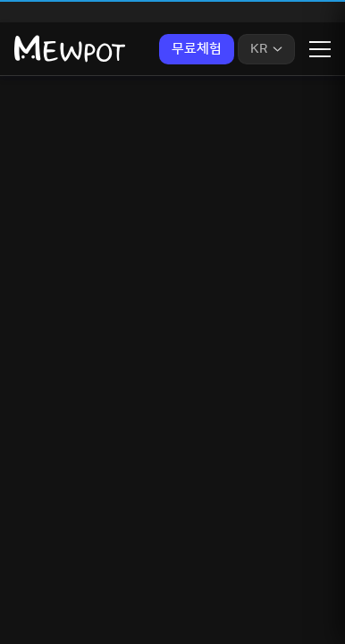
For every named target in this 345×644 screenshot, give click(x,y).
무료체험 (197, 49)
